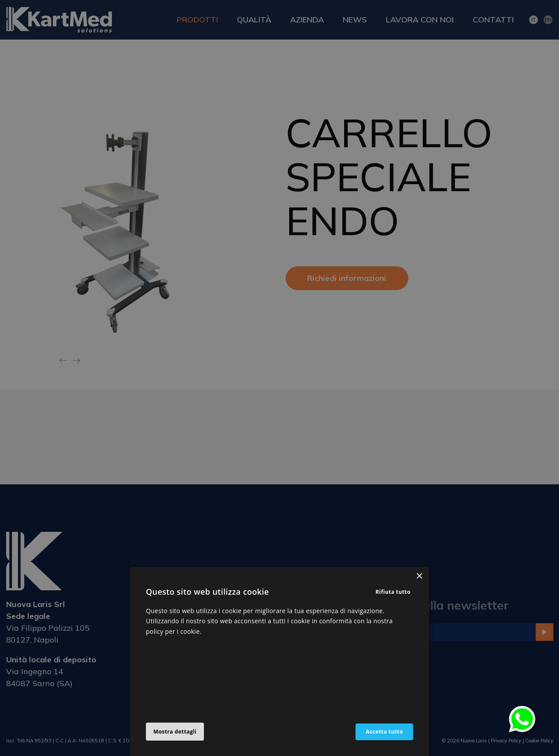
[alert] (279, 378)
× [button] (419, 576)
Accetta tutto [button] (384, 732)
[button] (175, 732)
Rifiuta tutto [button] (393, 592)
